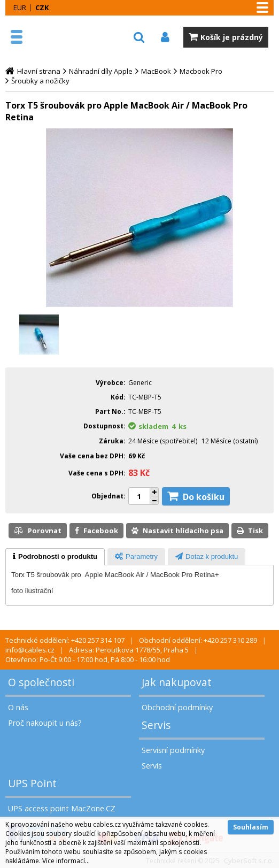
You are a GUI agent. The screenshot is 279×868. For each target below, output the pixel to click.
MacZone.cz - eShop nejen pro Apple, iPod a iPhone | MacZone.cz (56, 37)
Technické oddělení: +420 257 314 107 (65, 640)
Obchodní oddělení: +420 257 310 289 (198, 640)
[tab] (55, 557)
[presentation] (55, 557)
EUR (20, 7)
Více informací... (66, 861)
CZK (42, 7)
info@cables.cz (30, 650)
